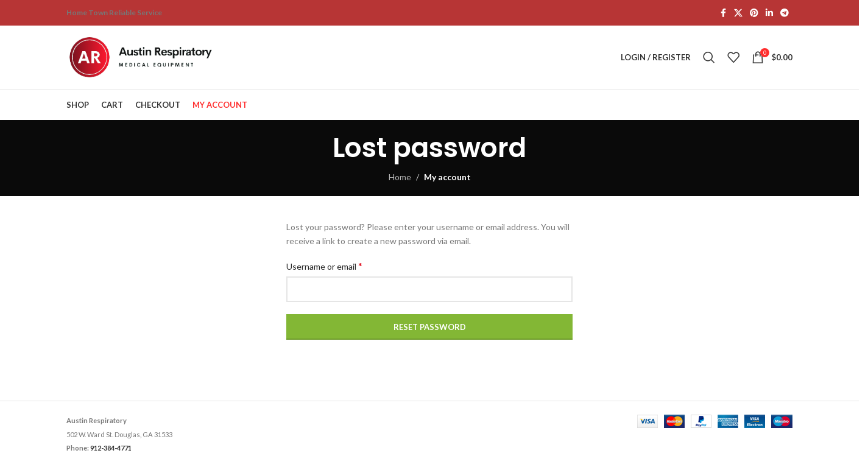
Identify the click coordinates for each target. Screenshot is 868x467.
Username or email (324, 266)
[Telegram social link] (785, 13)
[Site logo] (143, 56)
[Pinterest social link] (754, 13)
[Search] (709, 57)
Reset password (430, 327)
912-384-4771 (111, 448)
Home (400, 177)
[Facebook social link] (723, 13)
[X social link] (738, 13)
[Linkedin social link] (769, 13)
